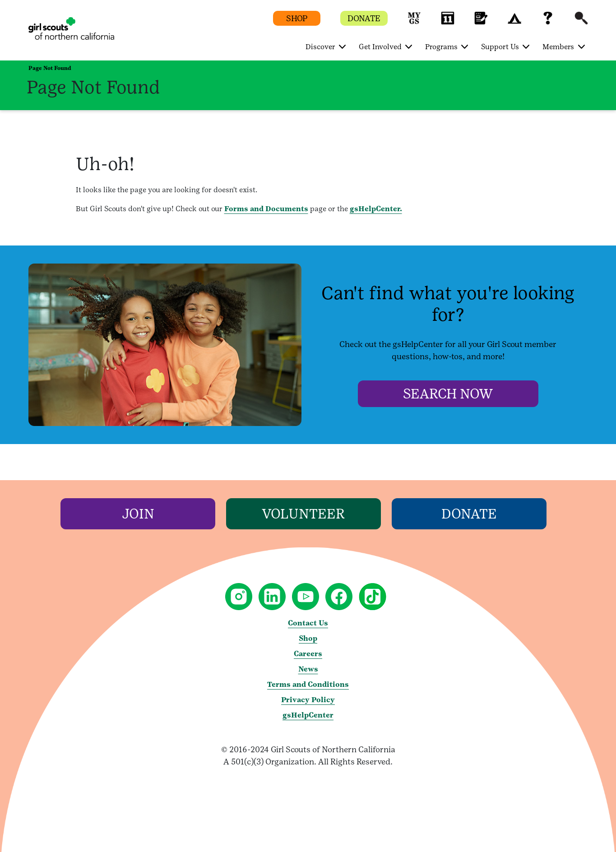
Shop (308, 638)
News (308, 669)
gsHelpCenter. (376, 209)
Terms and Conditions (308, 684)
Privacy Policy (308, 700)
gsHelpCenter (308, 715)
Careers (308, 654)
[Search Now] (448, 394)
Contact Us (308, 623)
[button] (414, 22)
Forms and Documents (266, 209)
